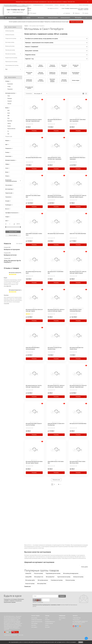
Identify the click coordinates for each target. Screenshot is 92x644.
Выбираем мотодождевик (12, 249)
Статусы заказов (49, 5)
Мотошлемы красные (43, 580)
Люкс (9, 96)
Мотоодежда (78, 18)
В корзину (34, 131)
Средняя (10, 101)
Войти (81, 5)
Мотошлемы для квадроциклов (71, 573)
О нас (23, 5)
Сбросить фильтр (13, 235)
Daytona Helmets (11, 129)
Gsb (8, 134)
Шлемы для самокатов (54, 18)
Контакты (29, 5)
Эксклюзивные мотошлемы (12, 65)
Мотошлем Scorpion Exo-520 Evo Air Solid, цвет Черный (22, 290)
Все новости (19, 244)
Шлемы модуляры (10, 31)
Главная (26, 26)
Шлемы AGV (28, 573)
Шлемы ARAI (28, 577)
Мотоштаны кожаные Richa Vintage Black (19, 273)
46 (59, 484)
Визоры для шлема (10, 46)
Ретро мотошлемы (38, 573)
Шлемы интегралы (10, 35)
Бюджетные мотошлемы (11, 58)
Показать (11, 232)
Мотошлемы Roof (50, 577)
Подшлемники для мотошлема (53, 573)
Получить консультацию (76, 22)
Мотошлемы (41, 18)
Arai (8, 118)
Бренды (28, 18)
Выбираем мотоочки (10, 255)
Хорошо (81, 642)
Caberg (9, 123)
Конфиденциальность (38, 5)
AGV (8, 110)
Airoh (9, 113)
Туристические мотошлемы (64, 577)
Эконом (9, 104)
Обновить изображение (38, 602)
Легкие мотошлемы (70, 580)
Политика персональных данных (10, 635)
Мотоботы (34, 625)
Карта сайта (21, 635)
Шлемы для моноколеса (66, 18)
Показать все (56, 480)
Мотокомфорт (62, 618)
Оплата (56, 5)
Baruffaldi (10, 121)
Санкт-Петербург (13, 5)
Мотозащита (34, 627)
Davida (9, 126)
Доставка (62, 5)
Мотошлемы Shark (42, 584)
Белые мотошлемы (30, 584)
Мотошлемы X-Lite (39, 577)
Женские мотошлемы (10, 54)
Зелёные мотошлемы (78, 577)
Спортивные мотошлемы (57, 580)
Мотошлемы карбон (30, 580)
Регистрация (85, 5)
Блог (60, 620)
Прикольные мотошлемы (11, 62)
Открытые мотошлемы (11, 38)
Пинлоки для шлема (10, 50)
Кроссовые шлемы (10, 42)
